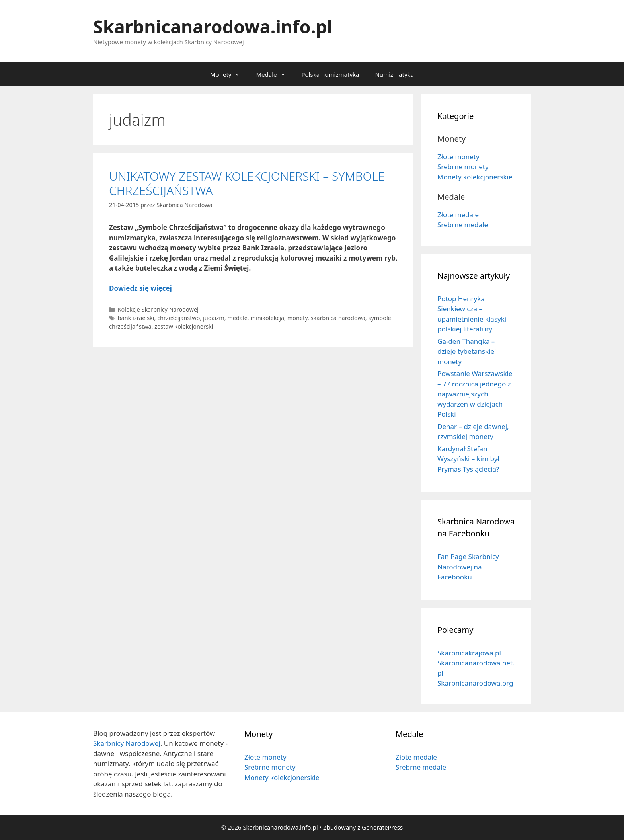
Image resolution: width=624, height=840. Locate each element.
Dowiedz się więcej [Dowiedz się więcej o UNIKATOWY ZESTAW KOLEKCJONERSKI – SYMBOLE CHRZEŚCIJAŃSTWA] (140, 288)
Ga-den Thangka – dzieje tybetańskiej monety (467, 351)
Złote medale (458, 215)
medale (237, 318)
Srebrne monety (463, 167)
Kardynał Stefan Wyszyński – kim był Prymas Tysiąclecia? (468, 459)
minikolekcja (267, 318)
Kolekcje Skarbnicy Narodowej (158, 309)
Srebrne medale (463, 225)
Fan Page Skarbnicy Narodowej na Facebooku (468, 567)
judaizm (214, 318)
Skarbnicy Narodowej (127, 743)
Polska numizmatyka (331, 74)
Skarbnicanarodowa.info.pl (213, 26)
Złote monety (458, 157)
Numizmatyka (394, 74)
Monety (229, 74)
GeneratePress (382, 827)
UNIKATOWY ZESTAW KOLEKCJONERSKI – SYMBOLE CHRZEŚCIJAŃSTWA (247, 183)
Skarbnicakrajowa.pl (469, 653)
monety (297, 318)
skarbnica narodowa (338, 318)
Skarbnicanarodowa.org (475, 683)
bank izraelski (136, 318)
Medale (275, 74)
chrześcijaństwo (178, 318)
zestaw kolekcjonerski (184, 326)
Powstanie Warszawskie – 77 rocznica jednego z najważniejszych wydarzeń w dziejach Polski (475, 394)
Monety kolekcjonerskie (475, 177)
